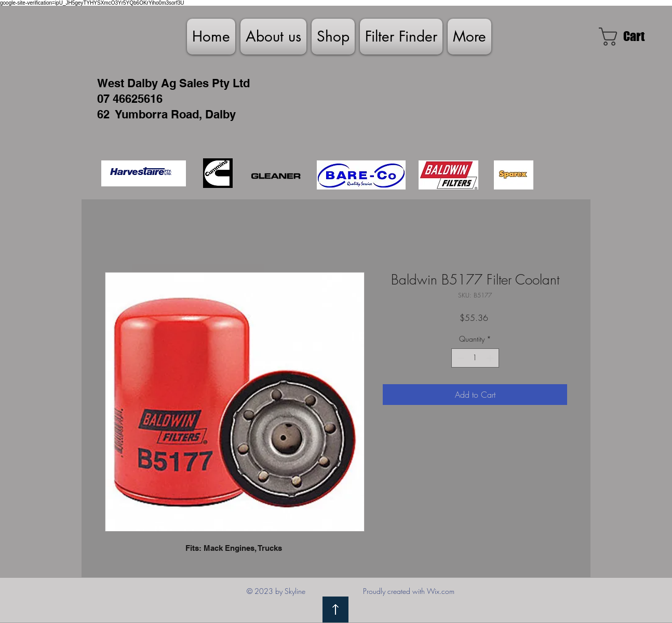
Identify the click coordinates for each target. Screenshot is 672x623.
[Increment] (491, 358)
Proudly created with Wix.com (409, 591)
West (111, 83)
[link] (632, 37)
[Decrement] (459, 358)
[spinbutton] (475, 358)
